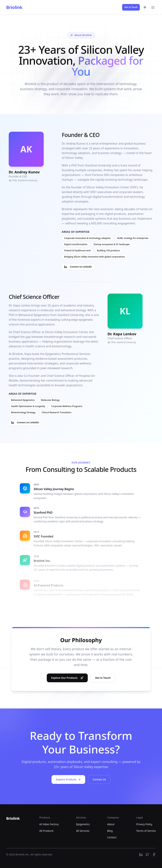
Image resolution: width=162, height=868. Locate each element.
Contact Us (99, 779)
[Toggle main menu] (153, 7)
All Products (46, 831)
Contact (112, 837)
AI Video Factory (49, 824)
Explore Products (68, 779)
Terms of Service (146, 831)
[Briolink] (13, 819)
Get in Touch (131, 7)
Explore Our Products (67, 679)
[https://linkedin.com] (141, 855)
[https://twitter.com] (147, 855)
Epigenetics (83, 824)
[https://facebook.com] (154, 855)
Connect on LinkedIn (78, 268)
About (111, 824)
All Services (83, 831)
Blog (110, 831)
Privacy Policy (144, 824)
